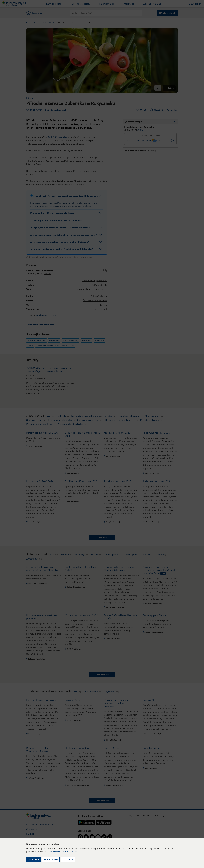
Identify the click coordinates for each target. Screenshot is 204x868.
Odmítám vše (51, 859)
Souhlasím (34, 859)
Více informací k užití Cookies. (63, 852)
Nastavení (68, 859)
